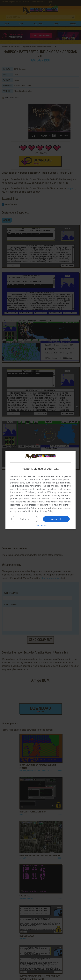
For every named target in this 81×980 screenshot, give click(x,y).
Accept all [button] (56, 519)
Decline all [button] (25, 519)
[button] (40, 526)
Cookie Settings (32, 511)
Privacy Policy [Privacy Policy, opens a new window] (47, 511)
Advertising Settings (29, 508)
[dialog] (40, 490)
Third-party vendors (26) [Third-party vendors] (38, 492)
